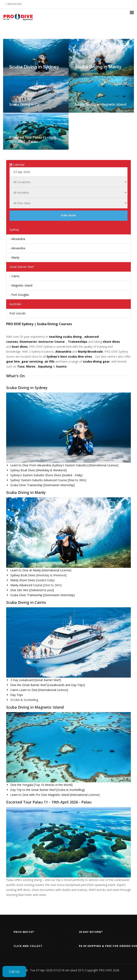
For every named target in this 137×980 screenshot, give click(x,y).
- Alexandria (17, 239)
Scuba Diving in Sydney (34, 67)
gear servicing (32, 361)
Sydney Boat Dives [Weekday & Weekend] (38, 470)
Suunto (61, 366)
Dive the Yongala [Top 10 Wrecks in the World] (41, 785)
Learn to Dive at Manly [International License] (41, 570)
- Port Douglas (19, 295)
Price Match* (24, 932)
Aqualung (45, 366)
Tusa (21, 366)
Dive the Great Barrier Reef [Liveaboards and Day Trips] (48, 685)
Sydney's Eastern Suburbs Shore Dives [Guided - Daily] (46, 475)
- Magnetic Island (21, 285)
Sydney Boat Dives (23, 575)
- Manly (14, 257)
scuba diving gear (96, 361)
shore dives (111, 342)
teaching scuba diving (65, 337)
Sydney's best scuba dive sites (69, 356)
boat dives (20, 347)
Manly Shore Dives (23, 580)
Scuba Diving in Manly (98, 67)
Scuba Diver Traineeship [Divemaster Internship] (42, 485)
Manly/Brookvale (90, 352)
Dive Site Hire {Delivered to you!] (32, 590)
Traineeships (78, 342)
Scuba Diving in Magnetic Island (101, 104)
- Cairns (15, 276)
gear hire (13, 361)
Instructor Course (52, 342)
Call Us (14, 972)
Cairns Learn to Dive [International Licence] (39, 690)
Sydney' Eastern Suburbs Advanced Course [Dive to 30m (48, 480)
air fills (50, 361)
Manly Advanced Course (26, 585)
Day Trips (17, 695)
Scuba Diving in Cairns (27, 104)
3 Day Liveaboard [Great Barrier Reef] (36, 680)
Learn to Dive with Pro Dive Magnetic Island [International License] (55, 795)
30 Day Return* (91, 932)
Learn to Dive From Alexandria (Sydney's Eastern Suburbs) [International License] (64, 465)
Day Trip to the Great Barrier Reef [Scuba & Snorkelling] (47, 790)
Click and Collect (28, 946)
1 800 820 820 (13, 4)
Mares (31, 366)
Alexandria (63, 352)
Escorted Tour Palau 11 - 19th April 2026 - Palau (33, 139)
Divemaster (28, 342)
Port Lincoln (18, 313)
